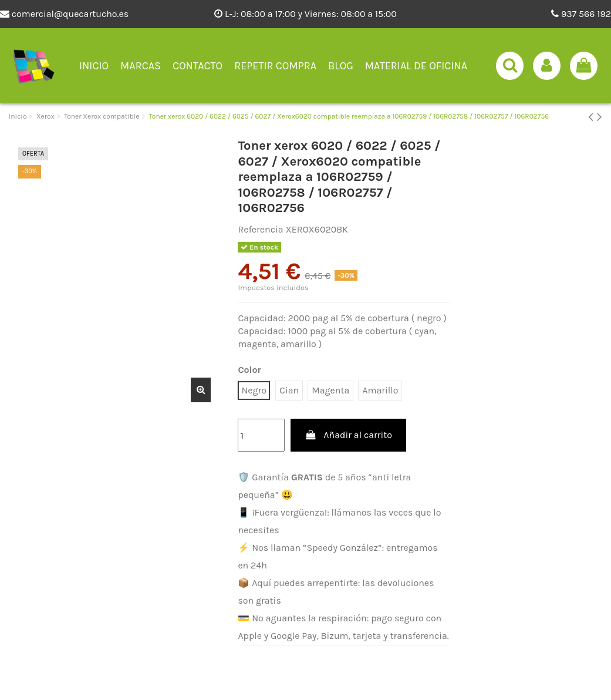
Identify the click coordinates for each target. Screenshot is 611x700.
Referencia (260, 229)
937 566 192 (581, 14)
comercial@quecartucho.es (64, 14)
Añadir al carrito (348, 435)
